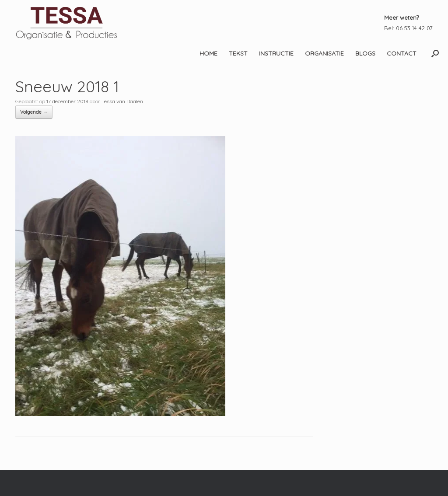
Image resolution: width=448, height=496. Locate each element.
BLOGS (365, 53)
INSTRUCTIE (276, 53)
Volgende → (34, 112)
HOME (208, 53)
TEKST (238, 53)
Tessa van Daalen (122, 101)
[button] (435, 53)
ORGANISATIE (324, 53)
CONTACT (402, 53)
